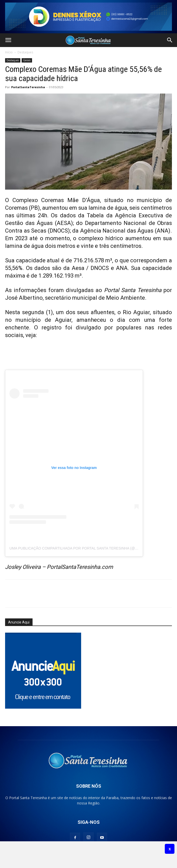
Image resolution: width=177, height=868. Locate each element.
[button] (8, 40)
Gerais (27, 60)
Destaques (25, 52)
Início (9, 52)
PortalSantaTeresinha (28, 87)
